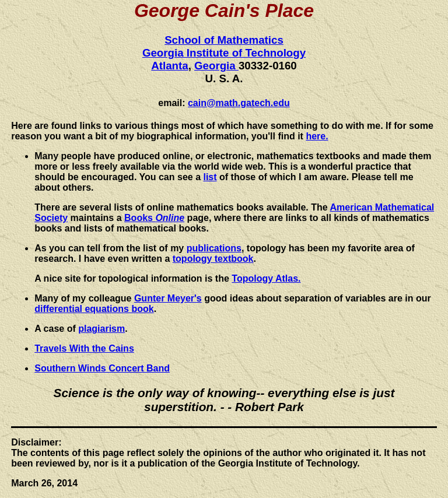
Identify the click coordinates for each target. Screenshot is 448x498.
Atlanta (169, 66)
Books (154, 218)
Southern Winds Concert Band (102, 368)
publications (214, 248)
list (210, 177)
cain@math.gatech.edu (239, 103)
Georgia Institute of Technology (224, 53)
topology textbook (213, 259)
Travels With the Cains (84, 348)
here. (317, 136)
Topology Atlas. (266, 278)
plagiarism (101, 329)
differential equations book (94, 309)
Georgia (216, 66)
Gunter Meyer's (168, 298)
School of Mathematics (224, 40)
